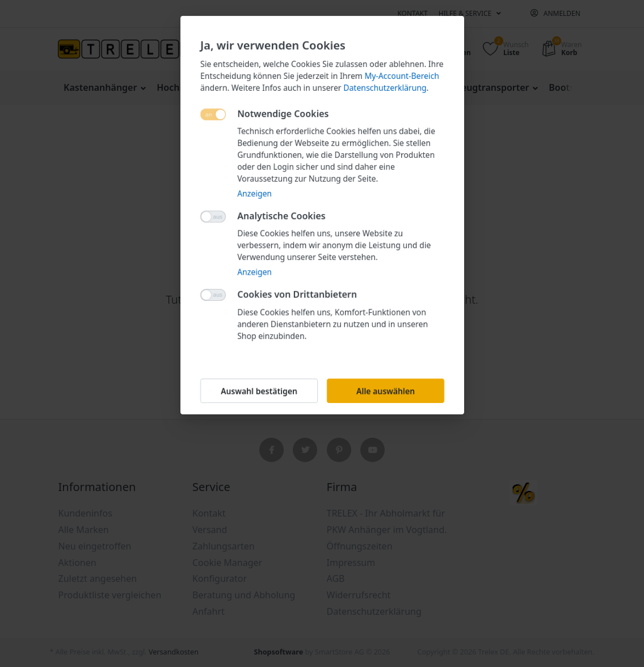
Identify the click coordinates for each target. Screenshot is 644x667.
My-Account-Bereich (401, 76)
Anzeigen (254, 193)
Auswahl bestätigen (259, 391)
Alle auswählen (385, 391)
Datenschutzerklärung (385, 88)
